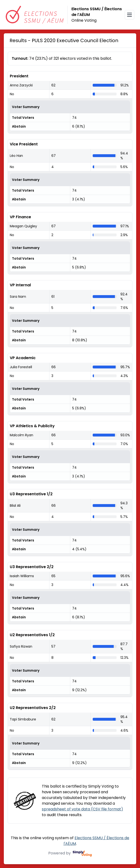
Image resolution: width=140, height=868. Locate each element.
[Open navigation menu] (129, 15)
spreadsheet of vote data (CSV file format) (82, 809)
